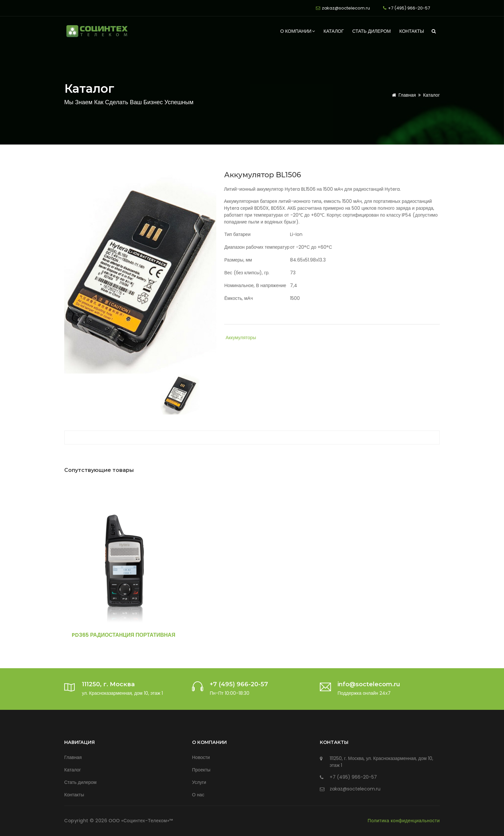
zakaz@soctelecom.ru (346, 8)
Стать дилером (371, 31)
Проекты (201, 770)
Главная (403, 95)
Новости (201, 757)
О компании (298, 31)
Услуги (199, 782)
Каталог (334, 31)
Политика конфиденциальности (404, 821)
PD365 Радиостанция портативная (124, 635)
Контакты (412, 31)
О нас (198, 795)
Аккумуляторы (241, 338)
